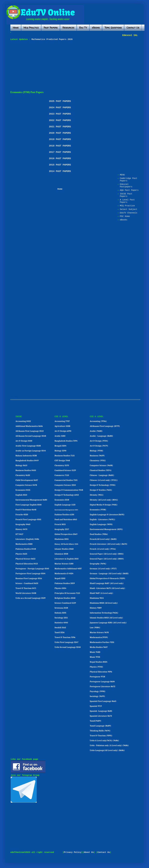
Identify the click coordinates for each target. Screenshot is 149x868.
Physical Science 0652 (25, 559)
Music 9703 (95, 657)
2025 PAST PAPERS (60, 101)
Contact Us (133, 28)
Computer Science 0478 (26, 485)
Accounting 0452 (23, 421)
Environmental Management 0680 (31, 500)
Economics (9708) (98, 510)
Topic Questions (113, 28)
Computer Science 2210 (65, 485)
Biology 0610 (21, 465)
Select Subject (129, 209)
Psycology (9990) (98, 691)
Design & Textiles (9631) (101, 490)
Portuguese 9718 (97, 677)
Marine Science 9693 (99, 632)
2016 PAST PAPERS (60, 158)
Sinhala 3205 (60, 613)
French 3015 (60, 524)
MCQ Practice (127, 206)
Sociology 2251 (61, 618)
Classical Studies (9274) (101, 470)
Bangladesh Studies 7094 (66, 441)
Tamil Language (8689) (100, 726)
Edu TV (83, 28)
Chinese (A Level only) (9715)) (104, 480)
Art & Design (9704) (99, 441)
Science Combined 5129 (65, 603)
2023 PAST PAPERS (60, 114)
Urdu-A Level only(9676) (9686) (104, 741)
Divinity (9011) (97, 495)
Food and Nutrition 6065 (66, 520)
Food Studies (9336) (99, 534)
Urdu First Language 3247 (66, 642)
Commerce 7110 (62, 475)
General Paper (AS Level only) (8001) (107, 554)
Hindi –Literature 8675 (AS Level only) (107, 588)
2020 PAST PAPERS (60, 133)
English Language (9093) (101, 524)
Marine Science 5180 (64, 564)
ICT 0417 (19, 534)
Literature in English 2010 (67, 559)
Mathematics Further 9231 (102, 642)
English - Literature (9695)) (102, 520)
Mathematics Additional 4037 (68, 569)
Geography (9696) (98, 564)
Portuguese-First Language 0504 (31, 574)
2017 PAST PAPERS (60, 152)
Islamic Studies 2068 (64, 549)
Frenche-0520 (22, 515)
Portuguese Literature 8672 (102, 687)
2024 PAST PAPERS (60, 108)
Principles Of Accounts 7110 (67, 593)
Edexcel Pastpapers (126, 186)
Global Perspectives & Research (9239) (107, 578)
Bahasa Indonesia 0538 (26, 456)
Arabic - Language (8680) (101, 436)
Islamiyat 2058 (61, 554)
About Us (89, 852)
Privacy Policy (73, 852)
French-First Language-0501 (28, 520)
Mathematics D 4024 (64, 574)
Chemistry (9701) (98, 461)
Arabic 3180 (60, 436)
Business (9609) (97, 456)
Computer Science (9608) (101, 465)
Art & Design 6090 (63, 431)
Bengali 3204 (60, 446)
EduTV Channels (129, 213)
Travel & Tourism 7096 (65, 637)
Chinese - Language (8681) (102, 475)
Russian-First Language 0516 (29, 578)
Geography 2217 (62, 529)
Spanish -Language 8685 (101, 711)
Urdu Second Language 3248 (68, 647)
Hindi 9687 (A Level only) (101, 593)
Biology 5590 (60, 451)
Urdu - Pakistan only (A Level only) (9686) (109, 745)
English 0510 (21, 495)
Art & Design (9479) (99, 446)
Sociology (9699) (97, 696)
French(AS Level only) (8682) (103, 539)
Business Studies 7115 (65, 456)
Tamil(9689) (95, 721)
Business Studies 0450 (26, 470)
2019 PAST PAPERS (60, 139)
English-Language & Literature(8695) (107, 515)
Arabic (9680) (96, 431)
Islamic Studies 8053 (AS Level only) (106, 618)
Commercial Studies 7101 (66, 480)
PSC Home (125, 216)
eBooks (96, 28)
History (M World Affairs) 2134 (66, 544)
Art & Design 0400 (24, 441)
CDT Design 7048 (62, 461)
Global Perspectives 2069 (66, 534)
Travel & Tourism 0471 (26, 588)
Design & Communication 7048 (69, 490)
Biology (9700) (97, 451)
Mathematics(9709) (99, 637)
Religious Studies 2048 (65, 598)
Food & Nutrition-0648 (26, 510)
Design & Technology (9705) (103, 485)
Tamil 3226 (60, 632)
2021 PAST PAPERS (60, 127)
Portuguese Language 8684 (102, 682)
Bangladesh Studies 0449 (27, 461)
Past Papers (51, 28)
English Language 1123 (65, 505)
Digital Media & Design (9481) (104, 505)
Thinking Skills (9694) (100, 731)
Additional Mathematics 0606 (29, 426)
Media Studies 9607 (99, 647)
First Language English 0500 (29, 505)
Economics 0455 (23, 490)
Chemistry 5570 (62, 465)
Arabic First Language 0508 (28, 446)
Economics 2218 (62, 500)
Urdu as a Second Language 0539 (31, 598)
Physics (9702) (96, 667)
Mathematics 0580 (24, 544)
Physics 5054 (60, 588)
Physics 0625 (21, 554)
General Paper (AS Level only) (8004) (107, 559)
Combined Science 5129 (65, 470)
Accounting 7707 (62, 421)
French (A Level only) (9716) (103, 549)
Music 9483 (95, 652)
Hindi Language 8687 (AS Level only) (107, 583)
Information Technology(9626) (104, 613)
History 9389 (96, 608)
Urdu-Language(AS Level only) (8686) (107, 750)
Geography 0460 (23, 524)
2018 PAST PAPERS (60, 146)
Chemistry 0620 (23, 475)
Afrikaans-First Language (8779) (105, 426)
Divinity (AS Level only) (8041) (104, 500)
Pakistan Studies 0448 (26, 549)
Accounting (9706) (98, 421)
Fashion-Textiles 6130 (64, 515)
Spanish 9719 (96, 706)
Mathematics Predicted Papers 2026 (51, 39)
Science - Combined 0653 (27, 583)
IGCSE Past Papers (126, 195)
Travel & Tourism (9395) (101, 736)
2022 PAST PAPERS (60, 120)
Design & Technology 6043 (67, 495)
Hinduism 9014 (97, 598)
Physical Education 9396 (101, 672)
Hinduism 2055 (62, 539)
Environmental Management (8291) (106, 529)
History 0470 (21, 529)
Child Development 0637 (27, 480)
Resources (68, 28)
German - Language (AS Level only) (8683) (109, 574)
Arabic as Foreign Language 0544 (31, 451)
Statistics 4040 (61, 623)
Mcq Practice (31, 28)
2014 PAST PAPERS (60, 171)
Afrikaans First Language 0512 (30, 431)
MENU (122, 175)
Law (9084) (95, 628)
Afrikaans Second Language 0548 (31, 436)
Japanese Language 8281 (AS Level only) (108, 623)
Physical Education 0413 (27, 564)
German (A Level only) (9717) (103, 569)
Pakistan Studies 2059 (65, 583)
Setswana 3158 (61, 608)
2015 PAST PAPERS (60, 165)
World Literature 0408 (26, 593)
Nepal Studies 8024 (99, 662)
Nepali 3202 (60, 578)
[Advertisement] (55, 66)
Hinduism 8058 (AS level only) (104, 603)
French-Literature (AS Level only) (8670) (109, 544)
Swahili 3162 (60, 628)
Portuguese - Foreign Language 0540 (32, 569)
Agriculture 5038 (62, 426)
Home (16, 28)
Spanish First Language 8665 (103, 701)
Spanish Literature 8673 (101, 716)
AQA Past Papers (129, 190)
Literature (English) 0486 (27, 539)
